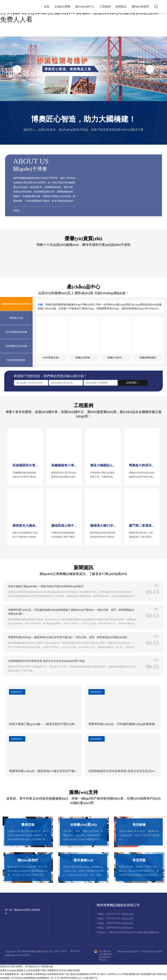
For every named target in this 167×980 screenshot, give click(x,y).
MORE (16, 211)
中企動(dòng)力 (149, 951)
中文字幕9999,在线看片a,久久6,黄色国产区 (76, 978)
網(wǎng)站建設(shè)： (129, 951)
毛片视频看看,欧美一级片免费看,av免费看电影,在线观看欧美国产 (33, 974)
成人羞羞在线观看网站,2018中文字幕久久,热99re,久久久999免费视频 (101, 974)
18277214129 (113, 914)
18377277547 (114, 919)
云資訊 (63, 951)
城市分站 (75, 951)
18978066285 (114, 928)
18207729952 (114, 923)
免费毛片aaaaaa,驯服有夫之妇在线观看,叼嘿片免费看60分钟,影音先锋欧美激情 (40, 970)
